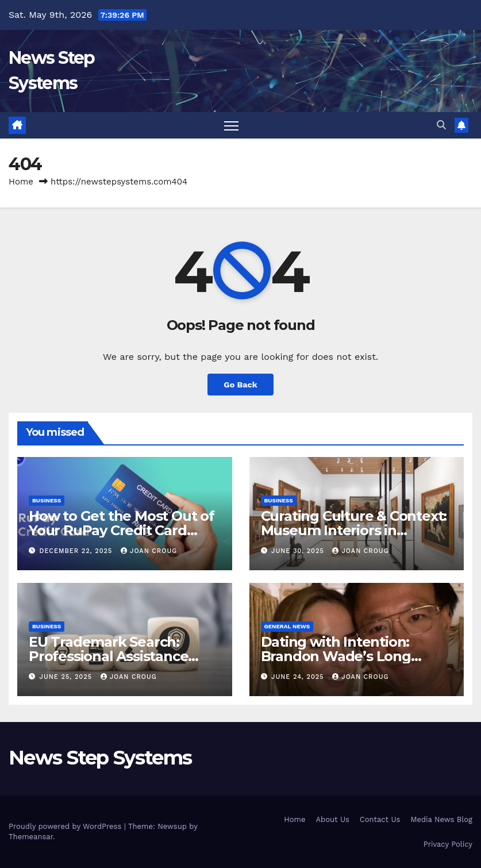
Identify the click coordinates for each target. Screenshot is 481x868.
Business (47, 500)
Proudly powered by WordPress (66, 826)
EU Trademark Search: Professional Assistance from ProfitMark (108, 656)
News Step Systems (100, 758)
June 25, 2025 (67, 677)
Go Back (240, 385)
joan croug (149, 551)
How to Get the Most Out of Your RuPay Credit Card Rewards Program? (122, 530)
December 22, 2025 (77, 551)
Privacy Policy (448, 844)
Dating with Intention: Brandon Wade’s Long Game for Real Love (336, 656)
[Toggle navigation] (231, 126)
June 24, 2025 (299, 677)
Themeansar (31, 837)
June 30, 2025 (299, 551)
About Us (332, 819)
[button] (441, 125)
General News (287, 626)
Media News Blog (441, 819)
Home (21, 182)
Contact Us (380, 819)
